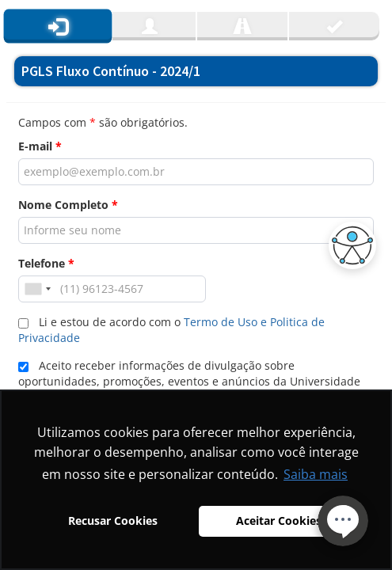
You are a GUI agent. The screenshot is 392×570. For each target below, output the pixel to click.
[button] (348, 245)
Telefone (46, 263)
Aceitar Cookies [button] (279, 521)
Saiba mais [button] (316, 474)
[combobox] (37, 289)
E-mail (40, 146)
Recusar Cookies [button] (113, 521)
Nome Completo (68, 205)
